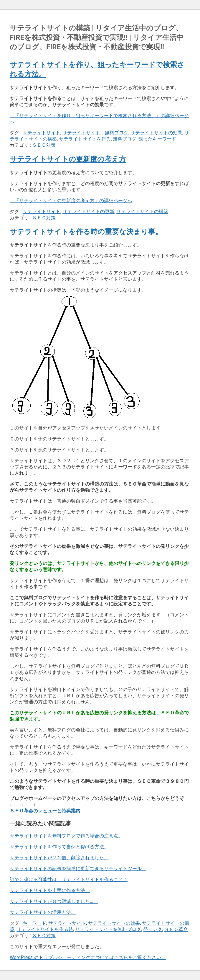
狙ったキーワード (157, 139)
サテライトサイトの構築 (142, 211)
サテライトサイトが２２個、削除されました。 (59, 858)
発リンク (153, 929)
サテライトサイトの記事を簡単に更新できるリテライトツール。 (78, 869)
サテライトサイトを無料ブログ (108, 929)
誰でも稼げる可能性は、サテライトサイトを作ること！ (69, 879)
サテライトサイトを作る (85, 139)
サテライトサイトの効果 (156, 133)
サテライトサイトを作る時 (45, 929)
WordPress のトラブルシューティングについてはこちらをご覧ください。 (88, 957)
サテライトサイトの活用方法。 (43, 912)
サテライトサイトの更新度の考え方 (68, 159)
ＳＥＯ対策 (44, 145)
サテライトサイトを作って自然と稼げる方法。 (59, 847)
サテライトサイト (42, 133)
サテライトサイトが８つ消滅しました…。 (54, 901)
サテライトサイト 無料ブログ (95, 133)
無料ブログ (125, 139)
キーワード (34, 923)
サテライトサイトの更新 (88, 211)
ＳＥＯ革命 (176, 929)
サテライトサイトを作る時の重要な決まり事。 (86, 232)
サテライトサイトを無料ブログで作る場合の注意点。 (66, 836)
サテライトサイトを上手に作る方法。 (50, 890)
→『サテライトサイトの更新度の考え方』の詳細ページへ (71, 201)
